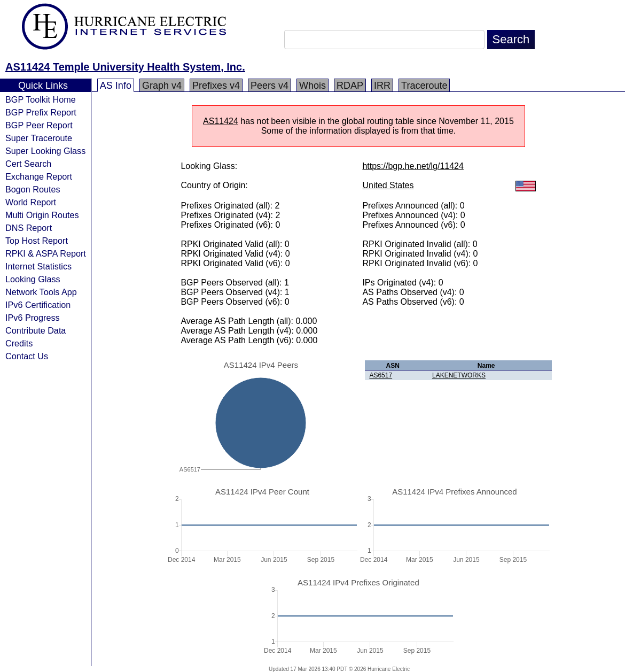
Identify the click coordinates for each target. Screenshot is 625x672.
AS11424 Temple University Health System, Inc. (125, 67)
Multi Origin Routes (42, 215)
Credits (19, 343)
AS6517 (381, 375)
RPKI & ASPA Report (46, 253)
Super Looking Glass (45, 151)
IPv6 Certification (38, 305)
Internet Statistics (38, 266)
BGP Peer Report (39, 125)
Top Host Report (37, 241)
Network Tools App (41, 292)
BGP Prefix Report (41, 112)
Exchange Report (39, 176)
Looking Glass (33, 279)
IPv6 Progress (33, 318)
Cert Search (28, 164)
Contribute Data (36, 330)
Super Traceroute (39, 138)
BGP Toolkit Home (41, 99)
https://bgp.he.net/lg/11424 (413, 166)
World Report (31, 202)
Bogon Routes (33, 189)
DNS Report (29, 228)
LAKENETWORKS (459, 375)
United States (388, 185)
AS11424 (221, 121)
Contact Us (27, 356)
